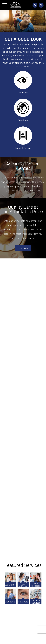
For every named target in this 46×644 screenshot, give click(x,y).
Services (23, 120)
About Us (23, 93)
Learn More (23, 248)
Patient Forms (23, 148)
